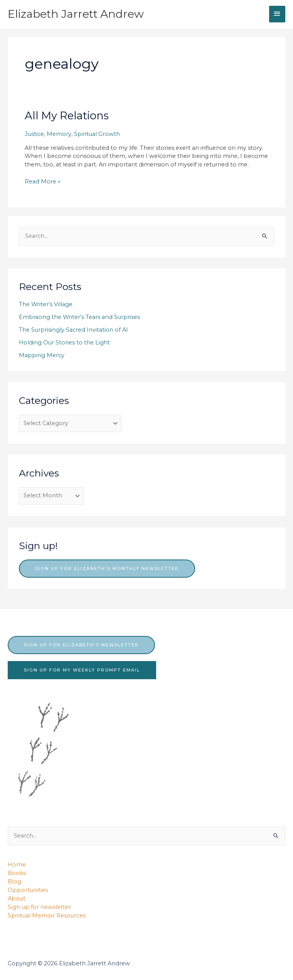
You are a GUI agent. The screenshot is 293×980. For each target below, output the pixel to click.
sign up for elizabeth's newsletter (81, 645)
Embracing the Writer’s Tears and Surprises (79, 317)
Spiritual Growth (97, 134)
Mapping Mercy (42, 355)
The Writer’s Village (46, 304)
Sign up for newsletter (39, 907)
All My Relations (67, 116)
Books (17, 873)
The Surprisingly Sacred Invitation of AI (73, 330)
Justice (34, 134)
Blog (14, 882)
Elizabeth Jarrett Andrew (76, 14)
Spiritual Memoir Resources (47, 916)
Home (17, 865)
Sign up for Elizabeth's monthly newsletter (107, 568)
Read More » (43, 182)
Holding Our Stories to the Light (64, 342)
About (17, 899)
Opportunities (28, 890)
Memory (59, 134)
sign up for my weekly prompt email (82, 670)
